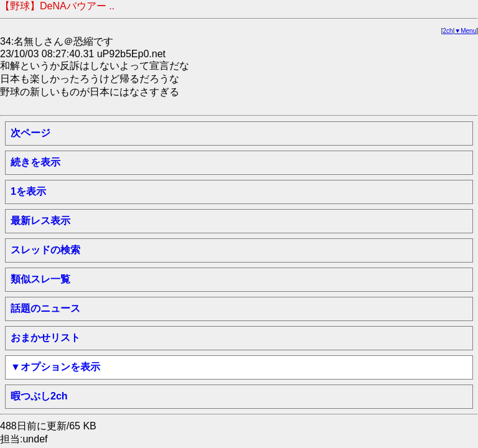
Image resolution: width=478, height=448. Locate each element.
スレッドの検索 (45, 250)
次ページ (30, 133)
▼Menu (465, 31)
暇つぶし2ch (39, 396)
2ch (448, 31)
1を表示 (28, 191)
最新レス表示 (40, 221)
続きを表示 (35, 162)
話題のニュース (45, 308)
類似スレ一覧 (40, 279)
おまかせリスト (45, 338)
